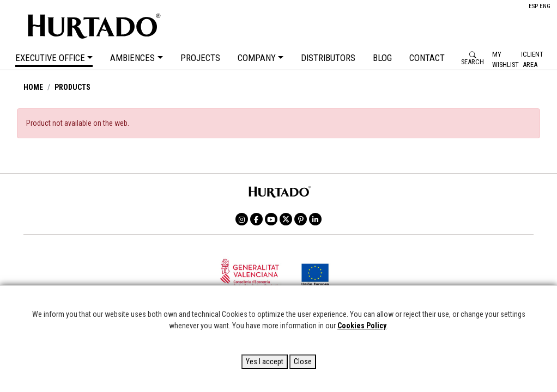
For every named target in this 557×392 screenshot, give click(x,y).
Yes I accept (265, 362)
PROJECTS (200, 58)
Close (303, 362)
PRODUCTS (72, 87)
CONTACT (427, 58)
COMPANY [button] (257, 58)
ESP (533, 6)
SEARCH (473, 62)
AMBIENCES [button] (132, 58)
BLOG (382, 58)
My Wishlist (505, 59)
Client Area (533, 59)
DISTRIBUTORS (328, 58)
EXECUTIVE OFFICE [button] (50, 58)
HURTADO (139, 24)
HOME (33, 87)
